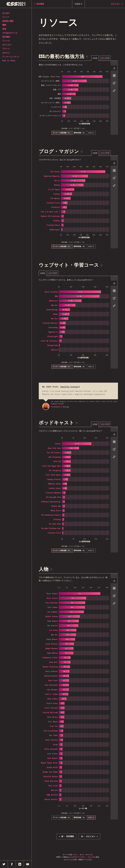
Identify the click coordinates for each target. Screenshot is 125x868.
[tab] (95, 58)
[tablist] (105, 58)
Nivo (75, 855)
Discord (91, 857)
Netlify (89, 855)
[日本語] (78, 4)
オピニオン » (89, 836)
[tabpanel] (78, 98)
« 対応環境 (66, 836)
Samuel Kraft (46, 406)
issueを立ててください (77, 857)
